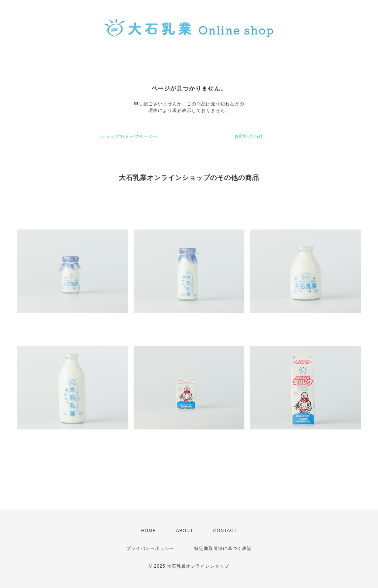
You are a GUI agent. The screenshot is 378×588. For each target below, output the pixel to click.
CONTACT (225, 531)
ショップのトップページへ (129, 136)
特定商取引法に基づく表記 (223, 548)
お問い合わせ (249, 136)
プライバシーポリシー (150, 548)
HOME (148, 531)
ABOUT (185, 531)
